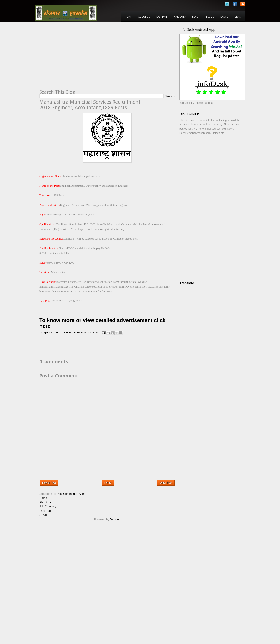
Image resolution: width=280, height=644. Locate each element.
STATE (44, 515)
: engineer (46, 332)
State (195, 17)
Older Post (166, 483)
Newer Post (49, 483)
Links (238, 17)
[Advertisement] (76, 58)
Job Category (48, 506)
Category (180, 17)
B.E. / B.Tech (74, 332)
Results (209, 17)
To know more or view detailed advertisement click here (102, 323)
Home (128, 17)
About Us (144, 17)
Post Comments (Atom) (72, 494)
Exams (224, 17)
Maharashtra (92, 332)
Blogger (115, 519)
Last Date (162, 17)
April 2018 (59, 332)
